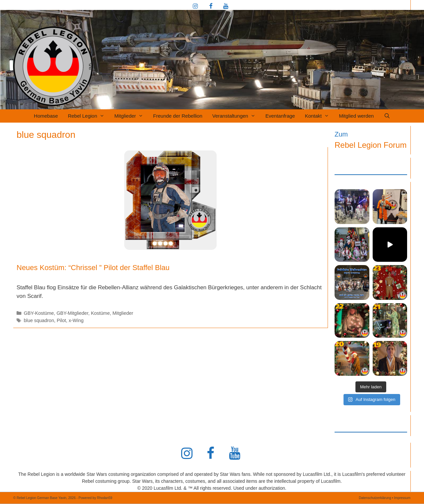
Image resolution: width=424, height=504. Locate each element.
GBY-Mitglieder (73, 313)
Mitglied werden (356, 116)
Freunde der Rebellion (178, 116)
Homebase (46, 116)
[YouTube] (226, 7)
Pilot (61, 320)
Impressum (402, 498)
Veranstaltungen (236, 116)
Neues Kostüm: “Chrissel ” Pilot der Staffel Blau (93, 268)
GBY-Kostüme (39, 313)
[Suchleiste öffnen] (387, 116)
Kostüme (100, 313)
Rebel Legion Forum (371, 145)
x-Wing (76, 320)
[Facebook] (211, 7)
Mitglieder (131, 116)
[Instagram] (195, 7)
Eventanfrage (280, 116)
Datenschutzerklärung (375, 498)
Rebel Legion (89, 116)
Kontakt (319, 116)
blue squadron (39, 320)
